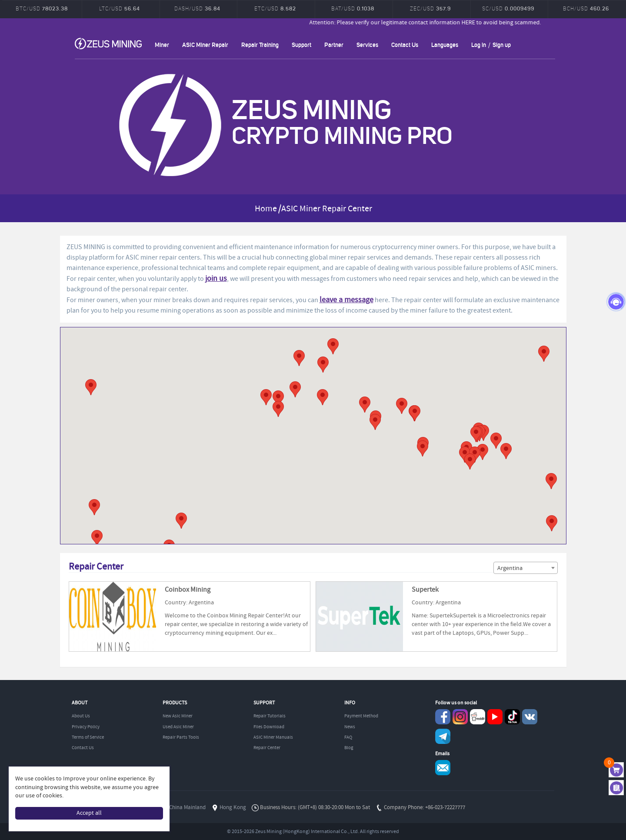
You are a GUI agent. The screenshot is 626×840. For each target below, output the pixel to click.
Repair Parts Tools (181, 737)
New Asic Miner (178, 716)
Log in (479, 45)
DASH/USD (197, 8)
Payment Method (361, 716)
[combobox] (526, 568)
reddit (478, 717)
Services (367, 45)
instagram (460, 717)
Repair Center (267, 748)
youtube (495, 717)
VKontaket (530, 717)
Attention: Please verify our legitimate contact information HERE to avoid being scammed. (461, 23)
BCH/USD (586, 8)
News (350, 727)
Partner (334, 45)
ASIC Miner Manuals (273, 737)
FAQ (348, 737)
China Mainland (187, 808)
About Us (81, 716)
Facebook (443, 717)
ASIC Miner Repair (205, 45)
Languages (445, 45)
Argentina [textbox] (510, 568)
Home (266, 209)
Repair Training (260, 45)
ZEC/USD (430, 8)
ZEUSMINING (108, 43)
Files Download (269, 727)
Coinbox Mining (188, 590)
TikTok (512, 717)
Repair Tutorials (270, 716)
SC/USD (508, 8)
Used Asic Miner (178, 727)
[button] (544, 354)
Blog (349, 748)
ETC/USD (275, 8)
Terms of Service (88, 737)
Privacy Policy (86, 727)
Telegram (443, 736)
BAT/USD (353, 8)
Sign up (502, 45)
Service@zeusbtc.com (443, 768)
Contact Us (405, 45)
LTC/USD (120, 8)
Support (301, 45)
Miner (162, 45)
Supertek (425, 590)
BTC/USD (42, 8)
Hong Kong (233, 808)
